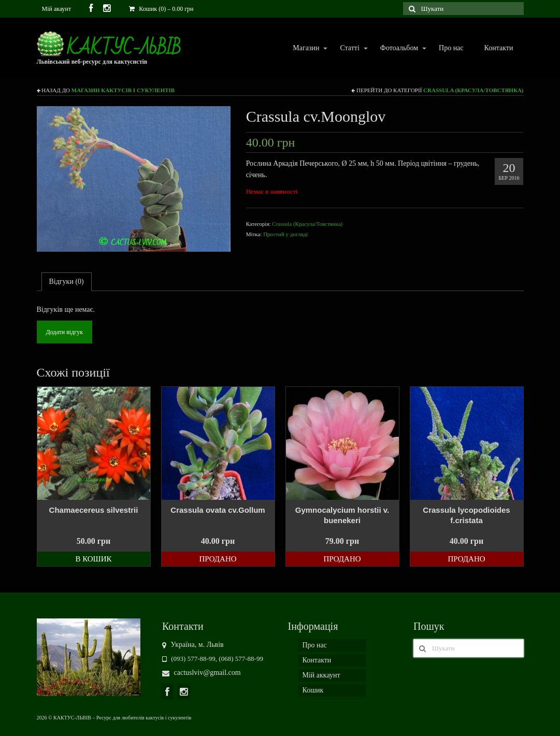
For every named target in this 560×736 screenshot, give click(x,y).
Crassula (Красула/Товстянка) (473, 90)
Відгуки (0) (67, 282)
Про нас (451, 48)
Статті (349, 48)
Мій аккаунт (321, 675)
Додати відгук (64, 332)
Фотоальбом (399, 48)
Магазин (305, 48)
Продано (218, 559)
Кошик (313, 690)
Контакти (499, 48)
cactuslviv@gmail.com (202, 673)
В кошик (93, 559)
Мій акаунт (57, 9)
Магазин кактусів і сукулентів (123, 90)
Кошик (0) (161, 9)
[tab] (67, 282)
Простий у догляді (285, 234)
